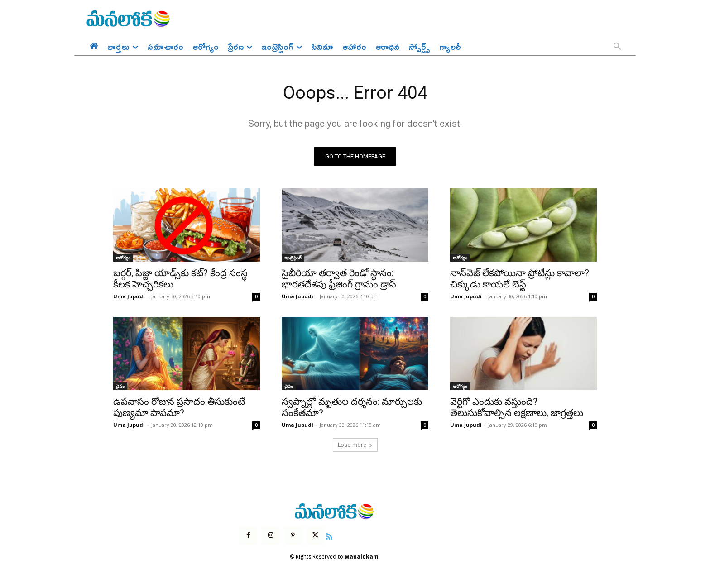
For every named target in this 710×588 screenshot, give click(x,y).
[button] (617, 47)
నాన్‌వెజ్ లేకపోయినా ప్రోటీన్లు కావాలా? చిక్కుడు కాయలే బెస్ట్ (520, 280)
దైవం (120, 387)
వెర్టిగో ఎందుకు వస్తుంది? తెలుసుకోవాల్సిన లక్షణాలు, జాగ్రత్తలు (517, 408)
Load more (355, 446)
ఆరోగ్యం (123, 258)
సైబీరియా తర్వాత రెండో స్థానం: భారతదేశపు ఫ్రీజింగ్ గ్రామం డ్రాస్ (339, 280)
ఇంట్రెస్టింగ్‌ (293, 258)
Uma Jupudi (129, 297)
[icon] (329, 536)
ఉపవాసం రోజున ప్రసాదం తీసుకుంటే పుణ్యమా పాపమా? (179, 408)
